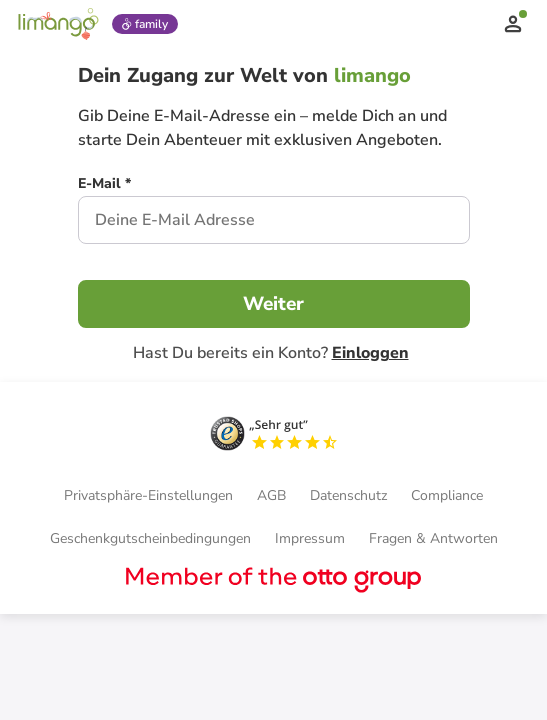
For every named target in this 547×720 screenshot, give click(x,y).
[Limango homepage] (58, 24)
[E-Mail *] (104, 186)
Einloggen (370, 353)
